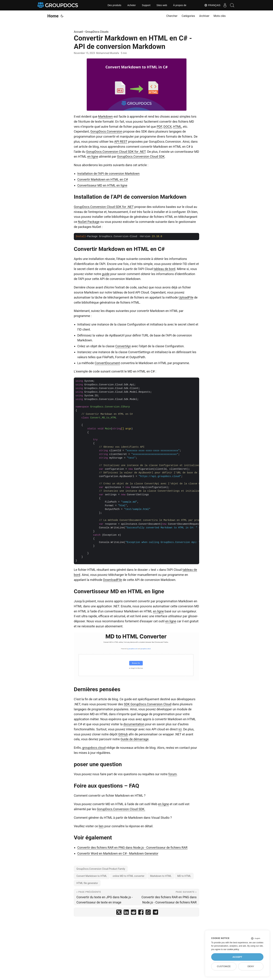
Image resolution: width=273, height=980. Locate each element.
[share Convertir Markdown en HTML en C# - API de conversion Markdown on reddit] (134, 913)
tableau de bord (164, 269)
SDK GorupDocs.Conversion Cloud (148, 704)
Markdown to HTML (161, 876)
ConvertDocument (107, 363)
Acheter (132, 5)
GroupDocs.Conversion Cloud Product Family (101, 869)
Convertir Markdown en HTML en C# (103, 179)
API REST (121, 142)
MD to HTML (184, 876)
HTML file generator (87, 883)
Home (53, 16)
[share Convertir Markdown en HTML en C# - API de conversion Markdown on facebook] (141, 913)
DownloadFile (112, 580)
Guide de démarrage (134, 739)
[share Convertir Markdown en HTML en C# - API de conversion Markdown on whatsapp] (148, 913)
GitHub (123, 734)
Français (209, 5)
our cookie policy (231, 949)
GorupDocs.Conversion (106, 131)
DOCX (168, 127)
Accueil (78, 32)
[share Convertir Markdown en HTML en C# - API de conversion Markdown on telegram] (155, 913)
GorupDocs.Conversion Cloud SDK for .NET (116, 152)
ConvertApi (123, 346)
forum (173, 774)
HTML (177, 127)
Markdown (106, 116)
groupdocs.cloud (94, 748)
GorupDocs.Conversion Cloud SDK (141, 156)
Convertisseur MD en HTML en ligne (102, 185)
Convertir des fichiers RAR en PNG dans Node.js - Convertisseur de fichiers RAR (132, 848)
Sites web (162, 5)
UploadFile (186, 297)
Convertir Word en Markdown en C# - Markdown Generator (118, 853)
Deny (251, 966)
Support (146, 5)
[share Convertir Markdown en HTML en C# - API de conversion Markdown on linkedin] (126, 913)
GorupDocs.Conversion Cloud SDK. (121, 809)
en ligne (93, 156)
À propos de (180, 5)
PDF (159, 127)
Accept (237, 957)
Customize (224, 966)
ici (180, 729)
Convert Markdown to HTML (92, 876)
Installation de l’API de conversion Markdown (108, 174)
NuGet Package (89, 222)
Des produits (114, 5)
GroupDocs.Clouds (97, 32)
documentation (134, 724)
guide (106, 274)
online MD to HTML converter (128, 876)
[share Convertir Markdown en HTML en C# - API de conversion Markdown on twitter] (119, 913)
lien (101, 826)
